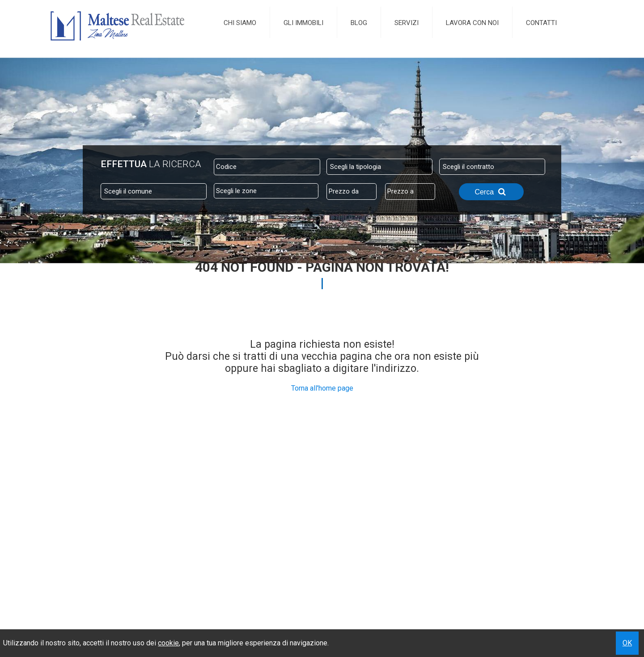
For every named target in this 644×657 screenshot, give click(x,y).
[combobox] (379, 167)
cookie (168, 643)
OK (627, 643)
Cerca (491, 192)
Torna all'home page (322, 388)
